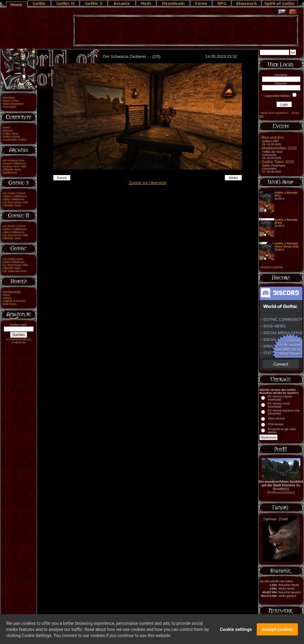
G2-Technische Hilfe (15, 235)
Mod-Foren (10, 304)
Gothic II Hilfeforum (15, 229)
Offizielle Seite (12, 170)
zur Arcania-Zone (14, 160)
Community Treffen (15, 140)
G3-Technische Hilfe (15, 202)
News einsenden (13, 104)
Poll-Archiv (10, 107)
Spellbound (10, 173)
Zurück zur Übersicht (148, 183)
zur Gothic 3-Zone (14, 193)
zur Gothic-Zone (13, 259)
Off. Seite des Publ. (15, 271)
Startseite (9, 98)
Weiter (233, 178)
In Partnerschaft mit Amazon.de (19, 341)
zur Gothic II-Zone (14, 226)
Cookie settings (236, 633)
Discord (8, 131)
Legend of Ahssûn (14, 301)
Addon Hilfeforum (13, 199)
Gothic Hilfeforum (14, 262)
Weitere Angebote (272, 267)
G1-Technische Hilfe (15, 265)
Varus (6, 295)
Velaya (7, 298)
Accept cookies (277, 633)
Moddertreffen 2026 (279, 148)
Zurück (62, 178)
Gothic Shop (11, 134)
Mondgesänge (12, 292)
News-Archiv (11, 101)
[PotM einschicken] (281, 492)
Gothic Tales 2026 (278, 162)
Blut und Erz (273, 137)
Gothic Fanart (11, 137)
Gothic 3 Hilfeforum (15, 196)
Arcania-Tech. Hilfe (14, 166)
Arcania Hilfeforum (14, 163)
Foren (6, 128)
